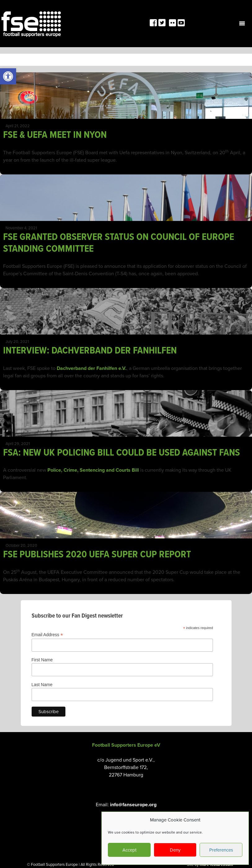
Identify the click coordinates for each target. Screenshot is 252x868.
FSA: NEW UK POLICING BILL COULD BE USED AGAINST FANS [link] (122, 453)
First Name (42, 660)
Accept (129, 850)
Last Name (42, 685)
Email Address (47, 635)
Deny (175, 850)
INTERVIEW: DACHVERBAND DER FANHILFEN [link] (90, 351)
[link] (8, 76)
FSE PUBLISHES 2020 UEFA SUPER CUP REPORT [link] (97, 555)
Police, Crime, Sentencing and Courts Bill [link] (93, 470)
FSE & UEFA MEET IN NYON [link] (55, 135)
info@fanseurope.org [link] (133, 805)
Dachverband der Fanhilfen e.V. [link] (92, 368)
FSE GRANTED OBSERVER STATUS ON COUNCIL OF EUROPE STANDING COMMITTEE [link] (119, 243)
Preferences (221, 850)
